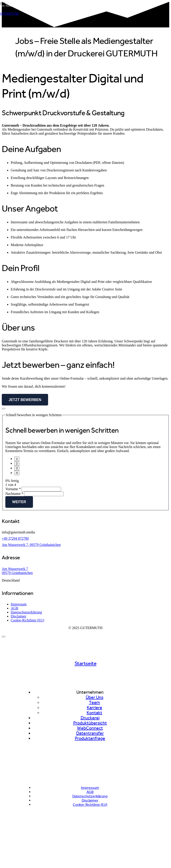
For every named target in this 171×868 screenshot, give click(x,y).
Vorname (13, 489)
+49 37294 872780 (15, 538)
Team (94, 702)
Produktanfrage (90, 738)
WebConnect (90, 728)
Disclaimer (18, 616)
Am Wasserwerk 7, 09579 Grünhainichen (31, 545)
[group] (85, 472)
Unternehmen (90, 692)
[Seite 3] (17, 468)
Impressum (19, 604)
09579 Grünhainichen (17, 573)
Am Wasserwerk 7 (15, 569)
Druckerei (90, 718)
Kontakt (94, 713)
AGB (14, 608)
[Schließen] (4, 637)
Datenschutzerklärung (26, 612)
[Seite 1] (17, 459)
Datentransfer (90, 733)
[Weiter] (17, 464)
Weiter (19, 502)
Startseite (85, 663)
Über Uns (95, 697)
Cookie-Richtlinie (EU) (27, 620)
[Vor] (17, 473)
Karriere (95, 708)
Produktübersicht (90, 723)
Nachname (15, 494)
